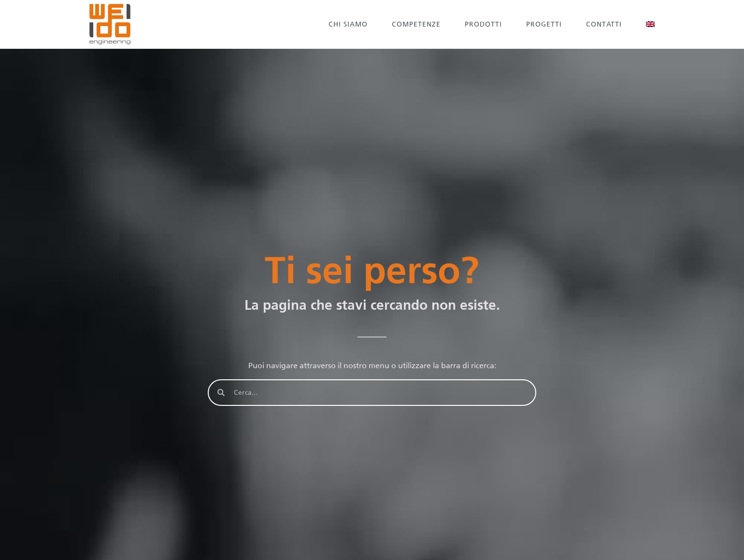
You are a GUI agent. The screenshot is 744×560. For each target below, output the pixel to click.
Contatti (604, 24)
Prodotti (483, 24)
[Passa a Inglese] (650, 24)
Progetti (544, 24)
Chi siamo (348, 24)
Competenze (416, 24)
